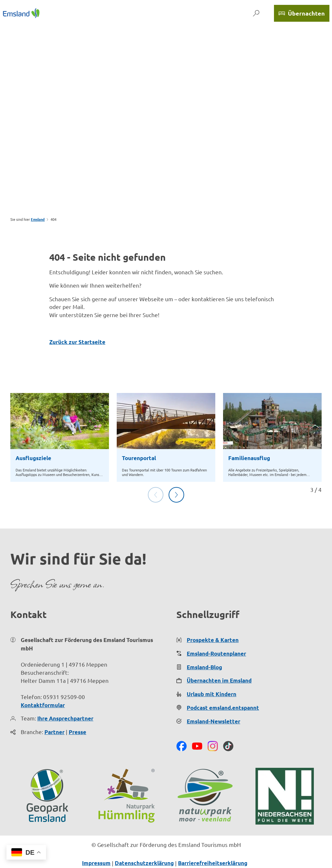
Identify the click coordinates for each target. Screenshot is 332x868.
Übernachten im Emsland (219, 680)
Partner (54, 732)
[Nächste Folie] (176, 495)
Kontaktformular (43, 705)
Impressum (96, 863)
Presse (77, 732)
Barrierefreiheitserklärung (213, 863)
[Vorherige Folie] (156, 495)
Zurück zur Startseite (77, 342)
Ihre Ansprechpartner (65, 718)
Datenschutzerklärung (144, 863)
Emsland (38, 219)
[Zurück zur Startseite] (21, 13)
